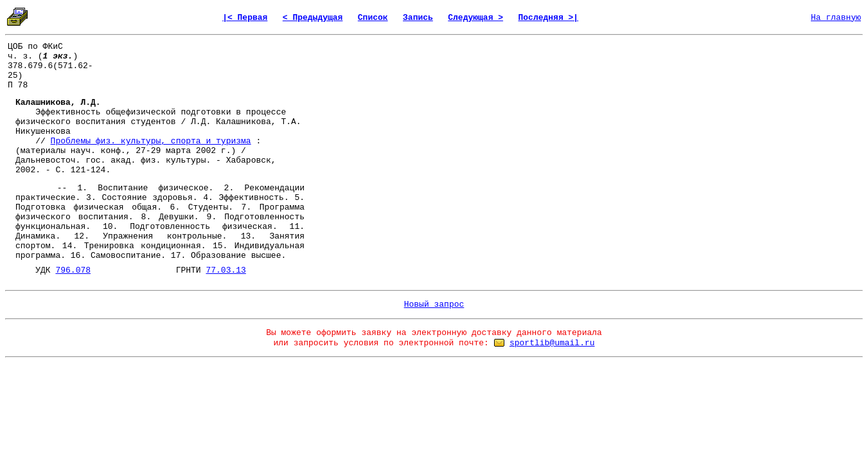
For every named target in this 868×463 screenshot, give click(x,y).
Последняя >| (548, 18)
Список (373, 18)
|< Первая (245, 18)
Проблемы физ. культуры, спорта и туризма (151, 141)
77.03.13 (226, 270)
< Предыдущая (313, 18)
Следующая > (475, 18)
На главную (836, 18)
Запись (418, 18)
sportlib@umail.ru (552, 343)
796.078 (73, 270)
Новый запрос (434, 304)
